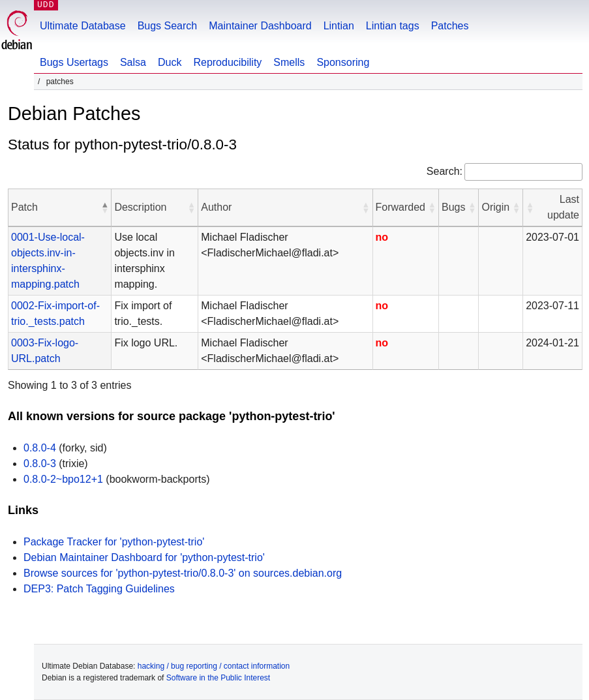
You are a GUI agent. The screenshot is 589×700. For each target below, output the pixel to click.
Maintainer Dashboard (260, 26)
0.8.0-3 (40, 464)
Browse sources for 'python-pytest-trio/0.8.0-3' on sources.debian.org (183, 573)
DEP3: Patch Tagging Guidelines (99, 589)
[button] (104, 207)
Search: (445, 171)
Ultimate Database (83, 26)
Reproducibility (227, 62)
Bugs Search (168, 26)
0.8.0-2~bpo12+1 (63, 479)
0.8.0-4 (40, 448)
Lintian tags (393, 26)
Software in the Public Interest (218, 678)
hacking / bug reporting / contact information (214, 666)
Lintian (339, 26)
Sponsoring (343, 62)
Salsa (133, 62)
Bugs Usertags (74, 62)
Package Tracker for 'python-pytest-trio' (114, 542)
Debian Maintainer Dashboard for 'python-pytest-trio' (144, 557)
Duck (170, 62)
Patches (450, 26)
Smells (289, 62)
